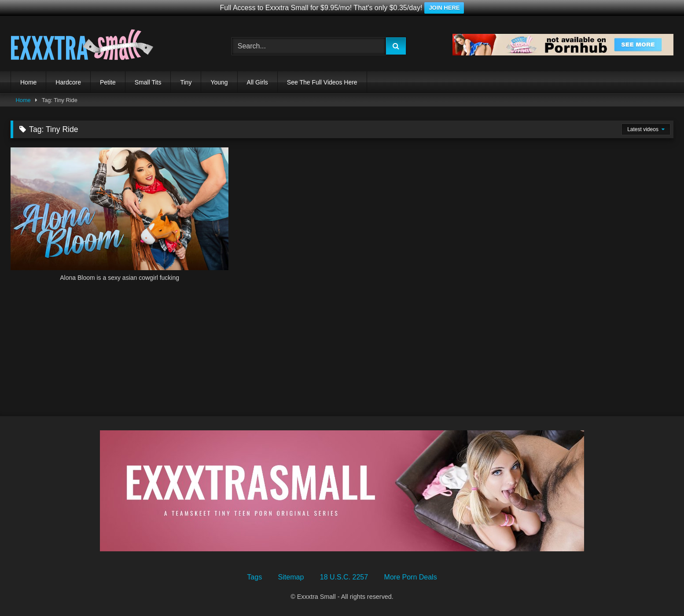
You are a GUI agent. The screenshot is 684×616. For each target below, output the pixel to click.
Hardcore (68, 82)
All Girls (257, 82)
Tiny (186, 82)
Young (219, 82)
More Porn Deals (411, 577)
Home (28, 82)
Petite (108, 82)
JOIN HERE (444, 8)
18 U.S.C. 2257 (344, 577)
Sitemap (291, 577)
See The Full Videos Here (322, 82)
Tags (254, 577)
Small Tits (148, 82)
